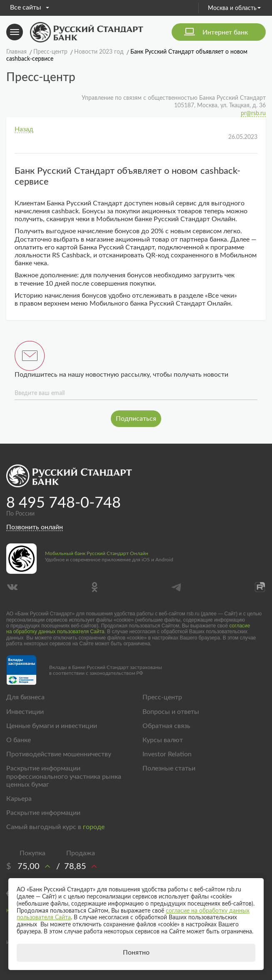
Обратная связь (166, 726)
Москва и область (234, 8)
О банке (19, 740)
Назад (24, 129)
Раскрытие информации (43, 813)
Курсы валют (163, 740)
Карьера (19, 799)
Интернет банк (225, 32)
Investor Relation (167, 754)
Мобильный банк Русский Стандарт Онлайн (97, 553)
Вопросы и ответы (171, 712)
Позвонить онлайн (35, 527)
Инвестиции (25, 712)
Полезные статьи (169, 768)
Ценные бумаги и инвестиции (52, 726)
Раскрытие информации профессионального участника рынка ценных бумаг (64, 776)
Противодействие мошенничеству (59, 754)
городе (94, 827)
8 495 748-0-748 (64, 503)
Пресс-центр (162, 697)
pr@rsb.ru (253, 114)
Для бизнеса (25, 697)
